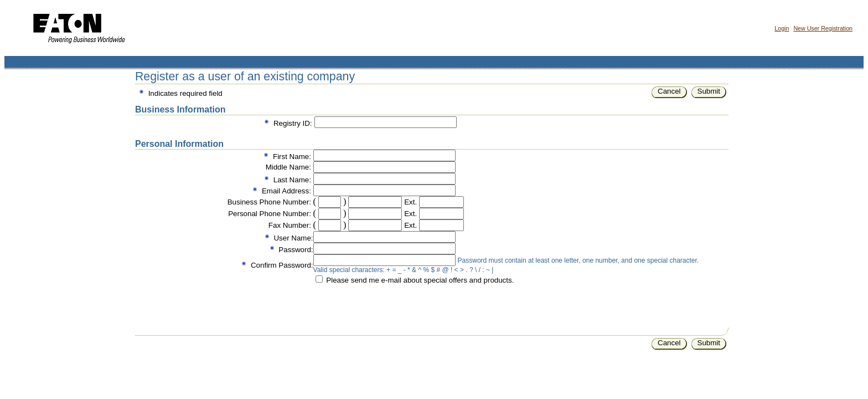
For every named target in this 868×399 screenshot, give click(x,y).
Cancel (669, 91)
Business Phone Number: (269, 202)
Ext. (410, 202)
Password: (296, 250)
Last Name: (292, 180)
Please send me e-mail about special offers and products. (420, 280)
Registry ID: (293, 123)
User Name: (293, 238)
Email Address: (286, 191)
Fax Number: (290, 225)
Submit (709, 91)
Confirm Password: (282, 265)
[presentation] (397, 306)
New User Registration (823, 28)
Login (782, 28)
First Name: (292, 157)
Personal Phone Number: (270, 214)
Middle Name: (288, 167)
